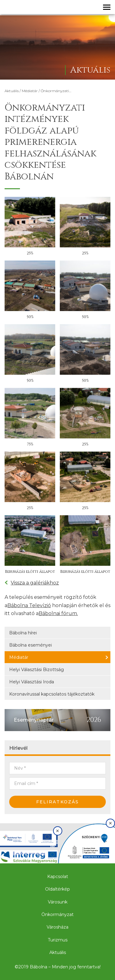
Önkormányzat (57, 914)
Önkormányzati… (56, 91)
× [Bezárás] (57, 831)
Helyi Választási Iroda (32, 682)
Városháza (57, 927)
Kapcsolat (58, 877)
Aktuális (12, 91)
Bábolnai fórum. (58, 613)
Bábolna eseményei (31, 645)
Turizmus (58, 940)
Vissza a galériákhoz (32, 583)
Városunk (58, 902)
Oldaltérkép (57, 889)
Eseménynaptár (34, 720)
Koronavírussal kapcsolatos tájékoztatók (52, 694)
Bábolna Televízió (29, 605)
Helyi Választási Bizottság (36, 670)
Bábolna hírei (23, 633)
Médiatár (30, 91)
